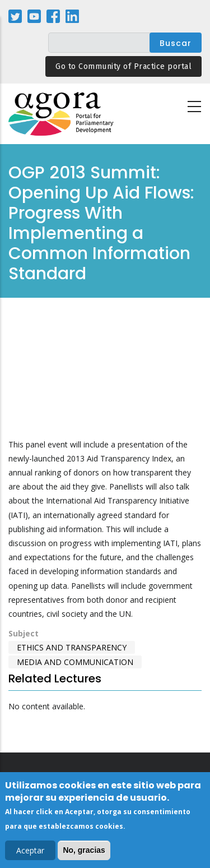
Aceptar (30, 850)
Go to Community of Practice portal (123, 66)
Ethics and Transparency (72, 647)
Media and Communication (75, 662)
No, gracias (84, 850)
